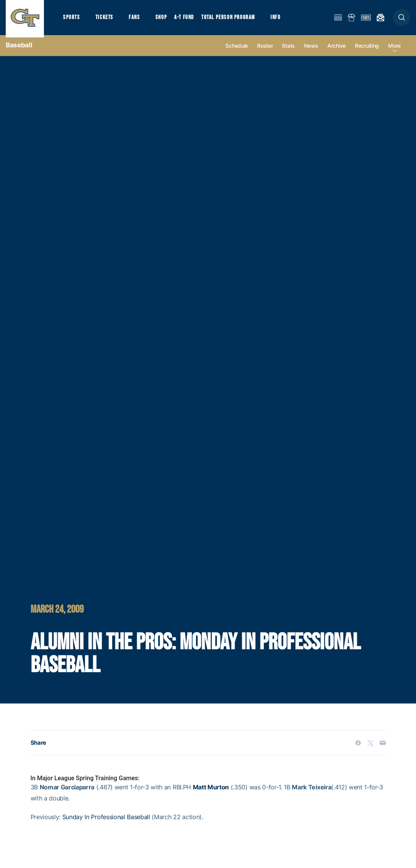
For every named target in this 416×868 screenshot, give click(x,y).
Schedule (237, 50)
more (394, 50)
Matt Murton (211, 792)
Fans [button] (137, 19)
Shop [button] (164, 19)
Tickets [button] (106, 19)
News (311, 50)
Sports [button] (72, 19)
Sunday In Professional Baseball (106, 821)
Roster (265, 50)
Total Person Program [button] (231, 19)
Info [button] (280, 19)
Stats (288, 50)
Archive (337, 50)
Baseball (19, 50)
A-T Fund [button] (188, 19)
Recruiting (367, 50)
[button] (402, 20)
